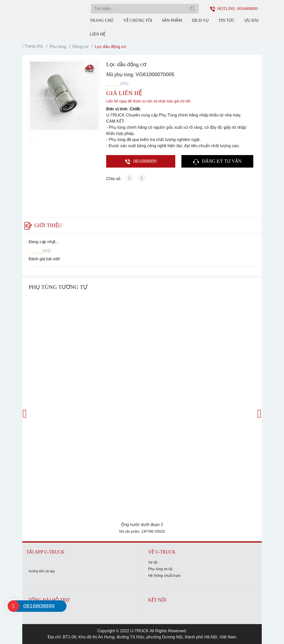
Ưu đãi (252, 20)
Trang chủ (102, 20)
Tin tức (227, 20)
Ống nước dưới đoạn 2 (142, 525)
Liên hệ (98, 34)
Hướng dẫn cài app (42, 571)
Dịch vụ (200, 20)
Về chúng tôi (138, 20)
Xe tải (153, 562)
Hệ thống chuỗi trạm (164, 576)
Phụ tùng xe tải (160, 569)
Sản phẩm (172, 20)
